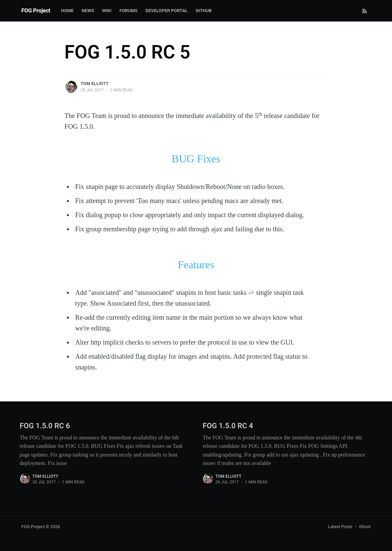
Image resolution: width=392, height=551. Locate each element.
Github (203, 11)
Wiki (107, 11)
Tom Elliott (95, 84)
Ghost (365, 527)
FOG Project (36, 10)
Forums (128, 11)
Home (68, 11)
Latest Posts (340, 527)
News (88, 11)
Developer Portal (166, 11)
